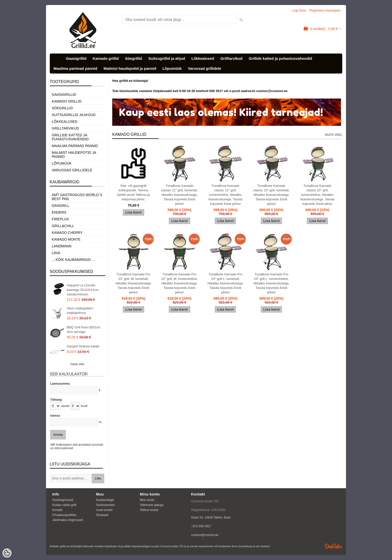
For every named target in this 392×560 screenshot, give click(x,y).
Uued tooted (104, 510)
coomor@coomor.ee (205, 535)
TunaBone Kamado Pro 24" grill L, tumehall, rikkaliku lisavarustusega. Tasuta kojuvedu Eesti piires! (226, 283)
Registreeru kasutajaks (325, 11)
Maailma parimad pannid (75, 68)
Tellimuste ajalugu (152, 505)
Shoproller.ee (333, 546)
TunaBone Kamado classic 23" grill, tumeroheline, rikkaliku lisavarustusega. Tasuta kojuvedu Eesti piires (317, 195)
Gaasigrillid (76, 58)
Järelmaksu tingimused (68, 520)
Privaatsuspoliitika (64, 515)
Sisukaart (102, 515)
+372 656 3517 (201, 526)
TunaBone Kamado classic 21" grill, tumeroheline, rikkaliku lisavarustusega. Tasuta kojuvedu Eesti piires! (225, 195)
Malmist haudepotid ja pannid (130, 68)
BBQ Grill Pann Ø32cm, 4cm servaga (84, 330)
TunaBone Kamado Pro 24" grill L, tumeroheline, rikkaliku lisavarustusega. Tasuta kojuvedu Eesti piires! (271, 283)
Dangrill (60, 206)
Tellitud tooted (149, 510)
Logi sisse (299, 11)
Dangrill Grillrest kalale (83, 346)
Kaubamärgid (105, 500)
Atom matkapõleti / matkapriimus (80, 311)
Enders (59, 212)
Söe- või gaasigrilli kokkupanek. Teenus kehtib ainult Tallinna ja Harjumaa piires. (134, 192)
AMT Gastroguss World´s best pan (77, 197)
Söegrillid (133, 58)
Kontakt (57, 510)
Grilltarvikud (231, 58)
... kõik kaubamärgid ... (73, 260)
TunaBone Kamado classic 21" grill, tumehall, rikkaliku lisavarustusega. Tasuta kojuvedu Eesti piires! (179, 195)
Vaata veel (77, 364)
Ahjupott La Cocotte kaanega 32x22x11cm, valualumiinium (83, 290)
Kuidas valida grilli (64, 505)
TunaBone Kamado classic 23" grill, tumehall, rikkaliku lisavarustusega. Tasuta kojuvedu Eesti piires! (271, 195)
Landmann (62, 246)
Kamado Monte (66, 239)
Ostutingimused (63, 500)
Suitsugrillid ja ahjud (167, 58)
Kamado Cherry (67, 233)
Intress (55, 416)
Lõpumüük (172, 68)
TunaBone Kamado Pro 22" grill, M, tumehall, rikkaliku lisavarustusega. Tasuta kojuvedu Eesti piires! (134, 283)
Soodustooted (105, 505)
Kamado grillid (106, 58)
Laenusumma (60, 384)
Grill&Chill (63, 226)
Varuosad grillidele (205, 68)
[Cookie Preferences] (7, 553)
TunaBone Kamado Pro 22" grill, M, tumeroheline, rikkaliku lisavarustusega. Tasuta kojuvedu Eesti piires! (179, 283)
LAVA (56, 253)
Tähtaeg (56, 400)
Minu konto (147, 500)
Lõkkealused (203, 58)
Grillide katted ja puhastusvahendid (280, 58)
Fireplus (60, 219)
